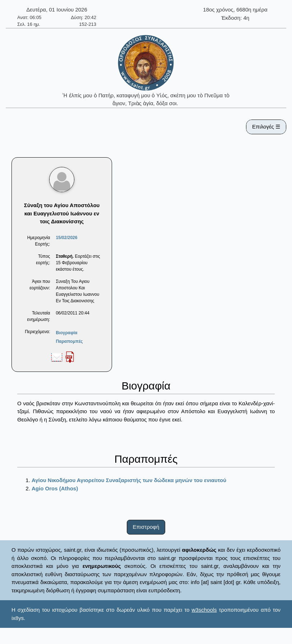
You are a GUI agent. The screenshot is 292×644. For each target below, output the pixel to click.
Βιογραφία (66, 333)
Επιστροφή (146, 527)
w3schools (204, 610)
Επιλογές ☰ (266, 127)
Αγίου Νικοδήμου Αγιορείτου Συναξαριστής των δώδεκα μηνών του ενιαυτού (129, 480)
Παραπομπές (69, 341)
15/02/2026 (66, 238)
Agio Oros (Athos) (55, 488)
